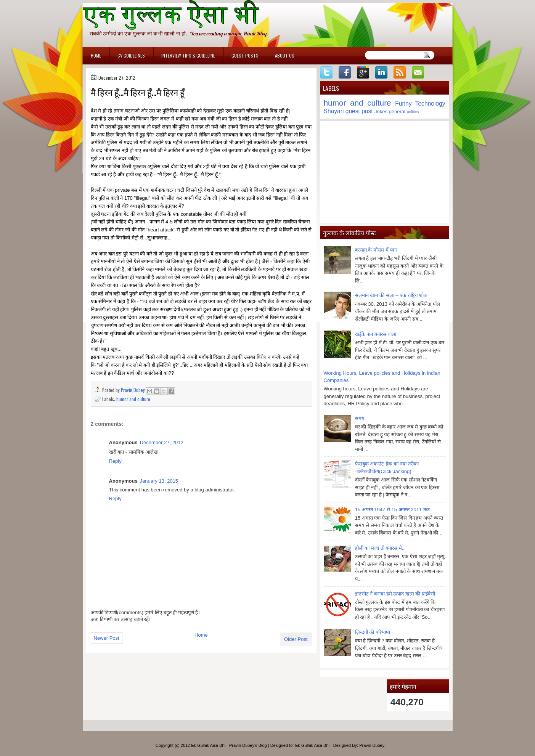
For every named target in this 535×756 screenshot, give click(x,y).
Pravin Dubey (133, 390)
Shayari (334, 111)
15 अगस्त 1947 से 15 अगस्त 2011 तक (392, 510)
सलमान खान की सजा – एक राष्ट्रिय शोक (391, 295)
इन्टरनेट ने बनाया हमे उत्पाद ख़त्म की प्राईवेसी (395, 594)
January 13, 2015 (159, 481)
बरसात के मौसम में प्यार (376, 250)
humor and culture (133, 399)
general (397, 112)
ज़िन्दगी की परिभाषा (373, 632)
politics (413, 112)
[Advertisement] (385, 172)
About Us (285, 55)
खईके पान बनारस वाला (376, 334)
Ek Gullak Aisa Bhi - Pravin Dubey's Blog (229, 745)
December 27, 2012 (162, 442)
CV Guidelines (131, 55)
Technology (430, 104)
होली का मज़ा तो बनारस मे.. (380, 548)
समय (360, 418)
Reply (115, 461)
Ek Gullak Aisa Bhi (312, 745)
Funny (403, 104)
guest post (359, 111)
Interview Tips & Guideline (188, 55)
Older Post (296, 639)
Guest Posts (245, 55)
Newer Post (107, 638)
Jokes (381, 112)
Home (96, 55)
